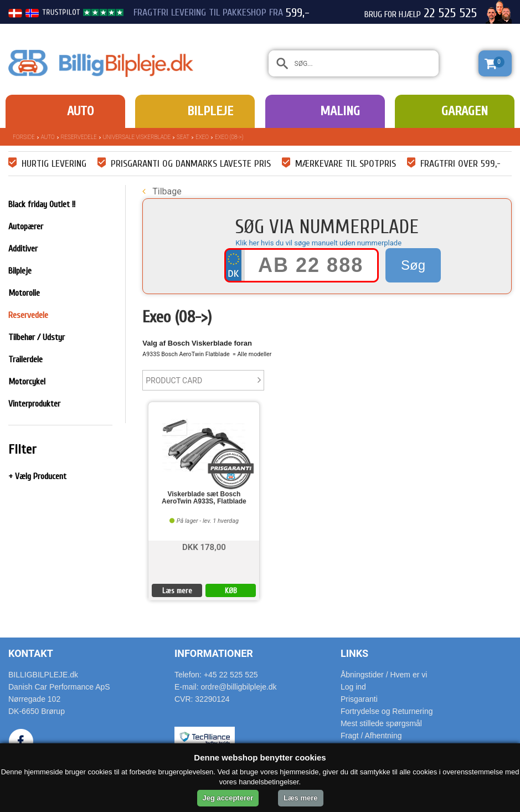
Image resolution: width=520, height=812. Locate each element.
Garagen (465, 111)
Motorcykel (27, 382)
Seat (183, 137)
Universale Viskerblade (137, 137)
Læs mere (177, 591)
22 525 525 (450, 13)
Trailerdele (25, 359)
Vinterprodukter (34, 404)
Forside (24, 137)
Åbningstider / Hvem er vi (384, 675)
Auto (80, 111)
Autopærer (26, 227)
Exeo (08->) (229, 137)
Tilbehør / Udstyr (37, 337)
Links (354, 653)
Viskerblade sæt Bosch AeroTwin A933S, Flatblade (204, 498)
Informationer (214, 653)
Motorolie (24, 293)
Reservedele (79, 137)
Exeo (202, 137)
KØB (231, 591)
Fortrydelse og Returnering (387, 711)
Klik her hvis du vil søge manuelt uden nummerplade (318, 243)
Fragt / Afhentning (371, 736)
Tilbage (162, 191)
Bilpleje (210, 111)
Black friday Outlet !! (42, 204)
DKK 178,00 (204, 546)
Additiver (23, 249)
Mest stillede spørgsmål (381, 723)
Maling (340, 111)
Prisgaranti (359, 699)
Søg (413, 265)
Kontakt (31, 653)
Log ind (353, 687)
